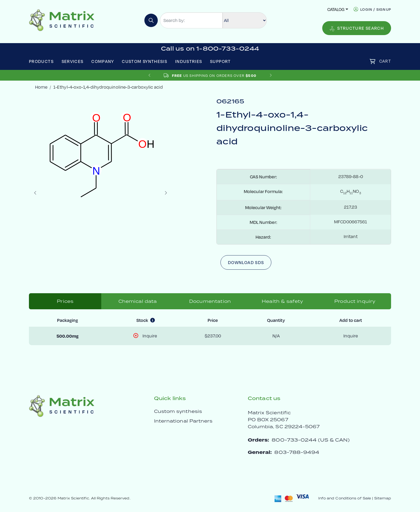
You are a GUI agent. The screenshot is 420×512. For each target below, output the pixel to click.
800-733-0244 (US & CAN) (311, 440)
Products (41, 61)
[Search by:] (191, 20)
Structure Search (357, 28)
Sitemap (383, 498)
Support (220, 61)
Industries (189, 61)
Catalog (336, 9)
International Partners (183, 421)
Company (103, 61)
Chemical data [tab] (138, 301)
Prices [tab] (65, 301)
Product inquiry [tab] (355, 301)
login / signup (376, 9)
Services (73, 61)
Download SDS (246, 262)
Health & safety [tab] (282, 301)
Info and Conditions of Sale (345, 498)
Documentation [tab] (210, 301)
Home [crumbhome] (41, 87)
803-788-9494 (297, 452)
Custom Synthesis (145, 61)
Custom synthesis (178, 411)
